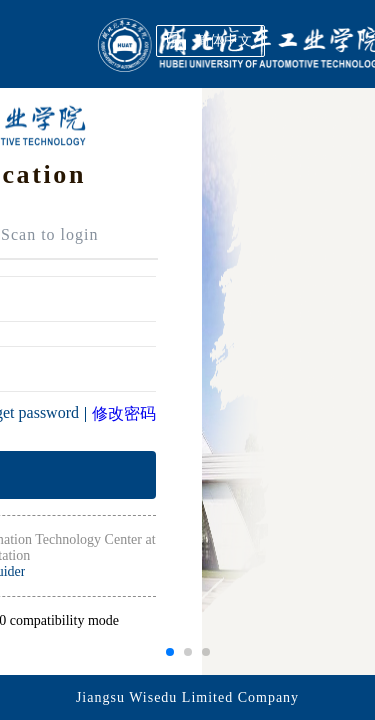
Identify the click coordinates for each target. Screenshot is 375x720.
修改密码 (124, 413)
